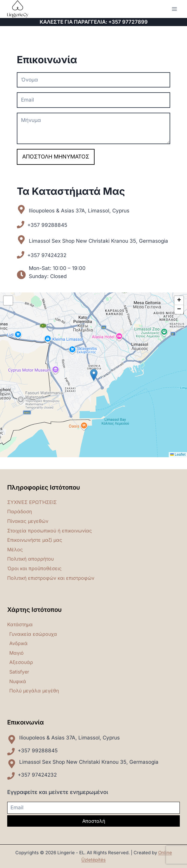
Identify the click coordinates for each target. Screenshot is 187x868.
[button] (94, 375)
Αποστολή (94, 821)
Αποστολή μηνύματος (56, 157)
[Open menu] (174, 9)
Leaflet (178, 455)
